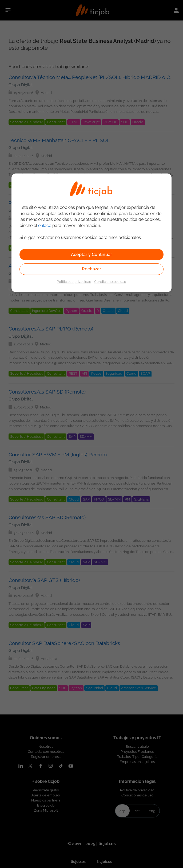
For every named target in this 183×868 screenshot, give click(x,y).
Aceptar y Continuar (91, 255)
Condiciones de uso (110, 282)
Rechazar (91, 269)
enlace (45, 226)
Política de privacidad (74, 282)
